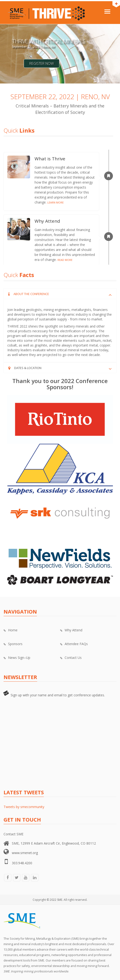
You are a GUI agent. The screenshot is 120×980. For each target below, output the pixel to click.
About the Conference (31, 294)
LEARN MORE (56, 202)
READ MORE (65, 260)
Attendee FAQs (74, 644)
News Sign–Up (17, 658)
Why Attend (47, 221)
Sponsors (13, 644)
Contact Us (71, 658)
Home (11, 630)
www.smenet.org (25, 853)
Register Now (42, 63)
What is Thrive (50, 159)
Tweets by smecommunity (24, 807)
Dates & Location (28, 368)
